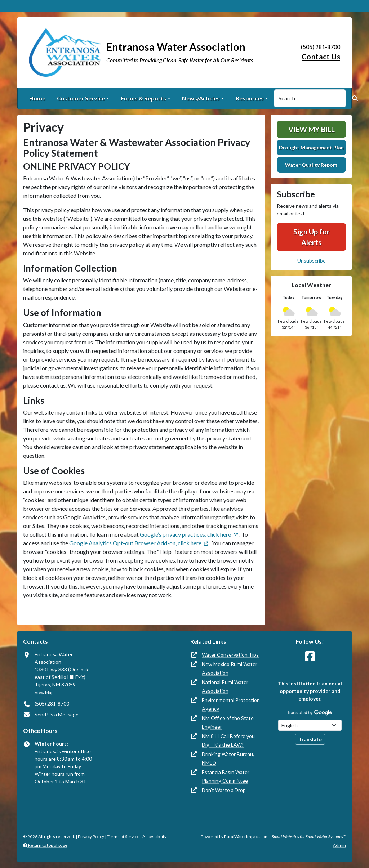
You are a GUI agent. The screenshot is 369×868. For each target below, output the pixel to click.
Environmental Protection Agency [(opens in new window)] (231, 704)
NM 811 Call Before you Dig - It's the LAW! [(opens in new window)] (228, 740)
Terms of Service (123, 836)
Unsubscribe (312, 261)
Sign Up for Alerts (312, 237)
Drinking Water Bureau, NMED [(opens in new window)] (228, 758)
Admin (339, 845)
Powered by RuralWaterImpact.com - (273, 836)
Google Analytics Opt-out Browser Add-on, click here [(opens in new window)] (135, 543)
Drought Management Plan (311, 147)
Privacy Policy (91, 836)
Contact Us (321, 57)
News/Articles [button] (201, 98)
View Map (44, 692)
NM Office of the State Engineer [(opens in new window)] (228, 722)
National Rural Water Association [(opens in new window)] (225, 686)
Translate (310, 739)
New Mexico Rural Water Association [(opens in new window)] (230, 668)
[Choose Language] (310, 725)
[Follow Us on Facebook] (310, 656)
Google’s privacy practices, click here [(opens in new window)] (185, 534)
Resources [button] (250, 98)
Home (37, 98)
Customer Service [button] (81, 98)
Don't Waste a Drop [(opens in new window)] (224, 790)
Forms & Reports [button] (143, 98)
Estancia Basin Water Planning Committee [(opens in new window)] (226, 776)
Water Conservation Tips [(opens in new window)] (230, 655)
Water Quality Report (311, 165)
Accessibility (154, 836)
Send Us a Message (57, 714)
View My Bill (312, 129)
